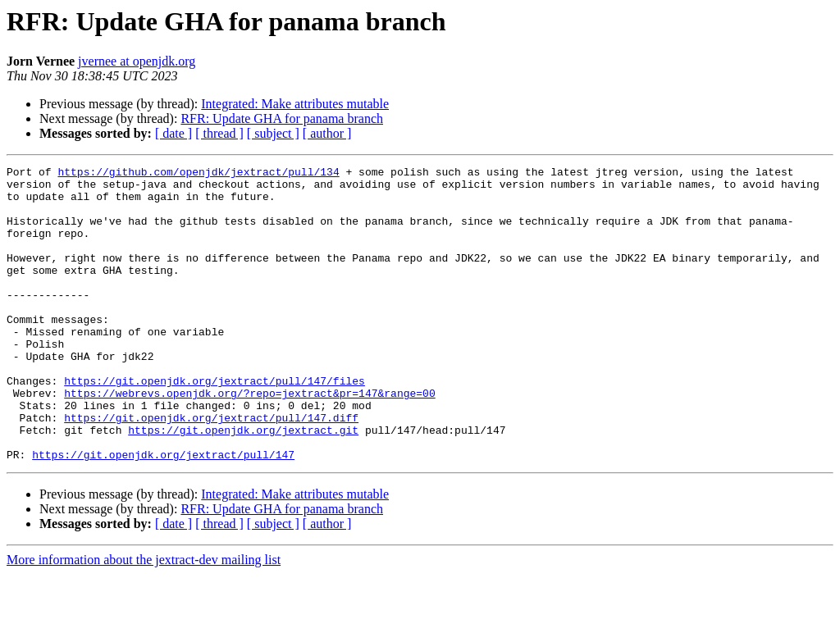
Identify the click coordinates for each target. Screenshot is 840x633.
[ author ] (327, 133)
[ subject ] (273, 133)
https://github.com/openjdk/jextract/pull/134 (198, 174)
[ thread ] (219, 133)
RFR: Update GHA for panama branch (282, 118)
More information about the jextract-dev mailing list (144, 619)
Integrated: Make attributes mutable (295, 104)
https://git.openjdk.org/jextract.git (243, 484)
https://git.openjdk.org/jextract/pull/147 (163, 513)
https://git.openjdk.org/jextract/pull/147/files (215, 425)
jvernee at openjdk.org (137, 61)
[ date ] (173, 133)
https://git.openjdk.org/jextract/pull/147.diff (211, 469)
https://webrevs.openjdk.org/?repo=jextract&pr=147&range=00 (249, 439)
